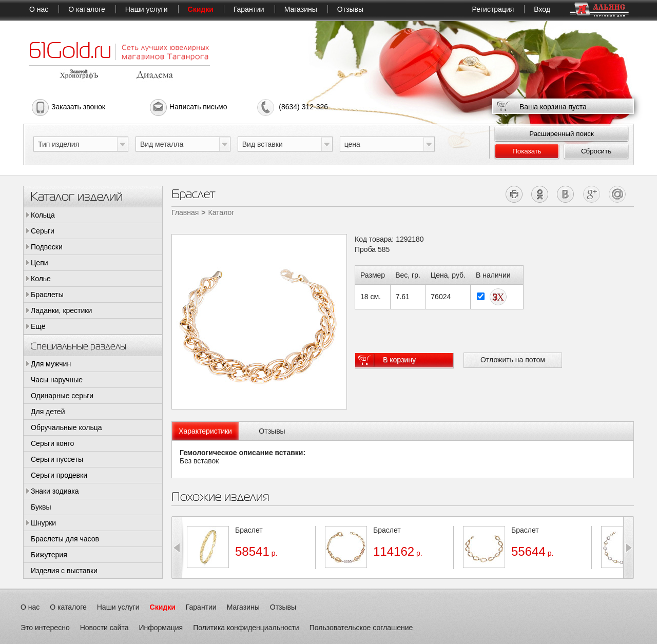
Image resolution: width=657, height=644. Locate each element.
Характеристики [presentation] (205, 431)
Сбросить (596, 151)
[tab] (205, 431)
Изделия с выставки (64, 571)
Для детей (48, 412)
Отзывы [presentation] (272, 431)
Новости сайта (104, 628)
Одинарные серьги (62, 396)
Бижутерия (49, 555)
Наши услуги (147, 9)
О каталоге (86, 9)
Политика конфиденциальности (246, 628)
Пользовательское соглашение (361, 628)
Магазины (301, 9)
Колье (41, 279)
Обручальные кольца (66, 427)
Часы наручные (57, 380)
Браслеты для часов (65, 539)
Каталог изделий (76, 196)
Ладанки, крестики (61, 310)
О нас (39, 9)
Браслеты (47, 295)
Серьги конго (52, 443)
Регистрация (493, 9)
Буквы (41, 507)
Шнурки (43, 523)
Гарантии (249, 9)
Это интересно (45, 628)
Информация (161, 628)
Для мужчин (51, 364)
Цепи (40, 263)
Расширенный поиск (562, 134)
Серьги (43, 231)
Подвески (47, 247)
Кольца (43, 215)
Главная (185, 212)
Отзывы (350, 9)
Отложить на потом (513, 360)
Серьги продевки (59, 475)
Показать (527, 151)
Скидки (201, 9)
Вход (542, 9)
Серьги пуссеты (57, 459)
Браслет (249, 530)
